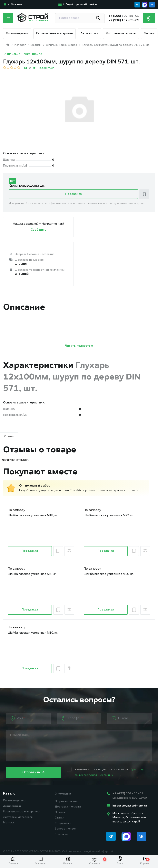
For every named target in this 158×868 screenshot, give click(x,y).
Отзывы (60, 812)
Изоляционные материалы (54, 33)
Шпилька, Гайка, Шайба (23, 54)
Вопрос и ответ (66, 829)
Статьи (59, 818)
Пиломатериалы (17, 33)
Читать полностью (79, 346)
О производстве (66, 801)
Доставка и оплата (68, 807)
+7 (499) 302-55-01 (128, 794)
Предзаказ (74, 194)
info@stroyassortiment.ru (130, 806)
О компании (63, 794)
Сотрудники (63, 823)
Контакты (61, 834)
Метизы (149, 33)
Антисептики (89, 33)
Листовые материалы (121, 33)
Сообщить (38, 230)
